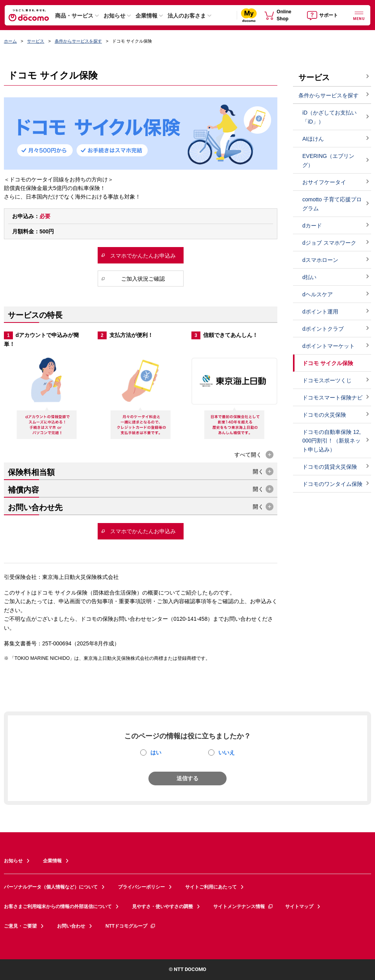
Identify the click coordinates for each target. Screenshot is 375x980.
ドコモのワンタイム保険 (332, 484)
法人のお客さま (187, 16)
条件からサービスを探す (78, 41)
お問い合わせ (71, 926)
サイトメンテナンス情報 (243, 907)
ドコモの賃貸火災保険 (330, 467)
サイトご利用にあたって (211, 887)
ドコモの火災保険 (324, 415)
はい (156, 752)
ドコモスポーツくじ (327, 380)
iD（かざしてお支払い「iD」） (329, 117)
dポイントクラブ (323, 329)
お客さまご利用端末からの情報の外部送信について (58, 907)
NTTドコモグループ (131, 926)
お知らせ (114, 16)
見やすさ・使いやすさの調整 (162, 907)
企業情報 (146, 16)
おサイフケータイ (324, 182)
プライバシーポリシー (141, 887)
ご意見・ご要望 (20, 926)
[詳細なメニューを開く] (359, 15)
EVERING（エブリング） (328, 160)
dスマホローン (320, 260)
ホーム (10, 41)
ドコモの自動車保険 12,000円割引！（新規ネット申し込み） (331, 441)
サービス (36, 41)
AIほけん (313, 139)
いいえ (227, 752)
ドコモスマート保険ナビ (332, 398)
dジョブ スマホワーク (329, 243)
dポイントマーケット (329, 346)
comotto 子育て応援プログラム (332, 204)
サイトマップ (299, 907)
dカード (312, 226)
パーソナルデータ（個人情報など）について (51, 887)
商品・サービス (74, 16)
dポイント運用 (320, 312)
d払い (309, 277)
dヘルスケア (318, 294)
